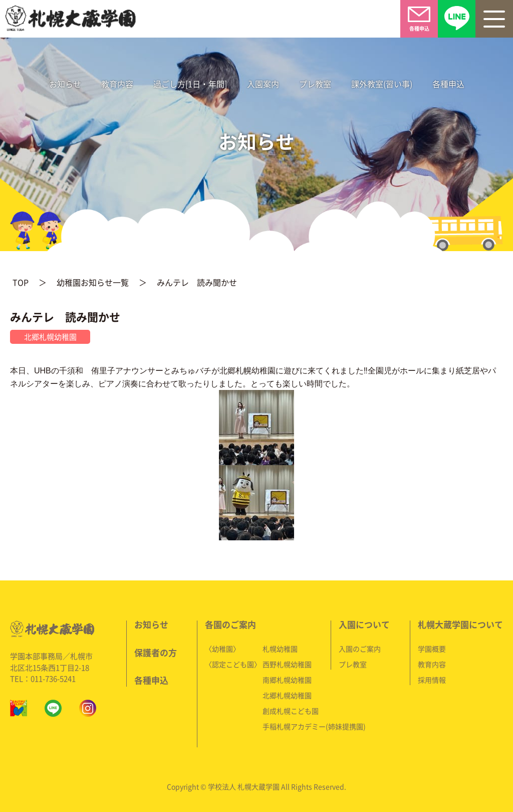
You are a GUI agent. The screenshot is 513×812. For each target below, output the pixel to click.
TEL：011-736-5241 (44, 676)
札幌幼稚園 (281, 647)
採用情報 (432, 678)
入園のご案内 (360, 647)
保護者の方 (156, 650)
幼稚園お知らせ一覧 (93, 282)
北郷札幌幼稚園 (288, 693)
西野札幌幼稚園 (288, 662)
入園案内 (263, 83)
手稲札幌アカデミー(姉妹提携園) (314, 724)
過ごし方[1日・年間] (190, 83)
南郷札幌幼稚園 (288, 678)
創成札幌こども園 (291, 709)
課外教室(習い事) (381, 83)
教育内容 (117, 83)
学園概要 (432, 647)
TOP (21, 282)
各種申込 (448, 83)
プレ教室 (315, 83)
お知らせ (65, 83)
